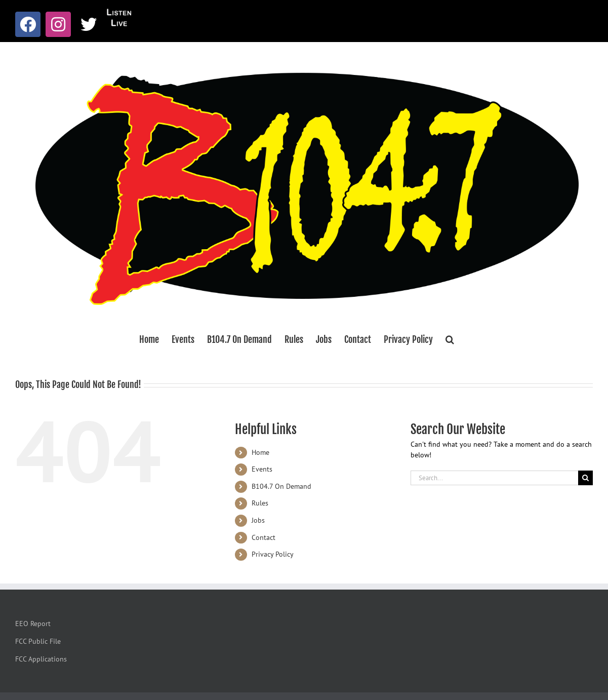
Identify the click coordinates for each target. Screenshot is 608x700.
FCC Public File (38, 641)
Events (262, 469)
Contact (264, 537)
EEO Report (33, 624)
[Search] (585, 478)
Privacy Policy (273, 554)
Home (260, 452)
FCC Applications (41, 659)
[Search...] (494, 478)
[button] (450, 339)
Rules (260, 503)
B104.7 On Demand (281, 486)
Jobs (258, 520)
